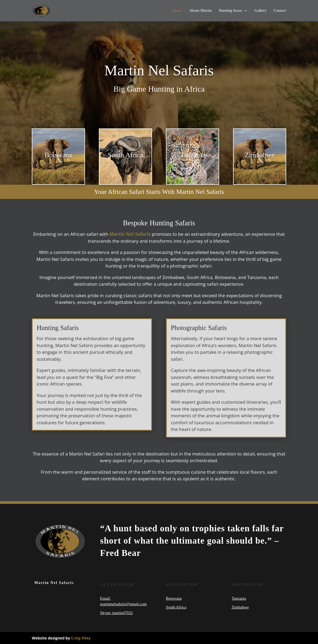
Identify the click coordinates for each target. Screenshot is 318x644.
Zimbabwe (240, 607)
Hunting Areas (230, 11)
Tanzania (239, 598)
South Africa (176, 607)
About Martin (201, 11)
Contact (280, 11)
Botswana (174, 598)
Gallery (260, 11)
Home (178, 11)
